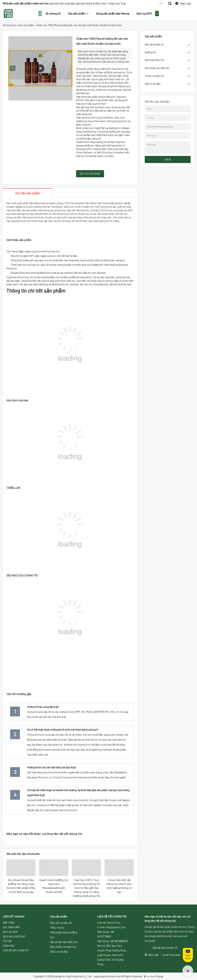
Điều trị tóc (57, 927)
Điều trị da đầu (153, 84)
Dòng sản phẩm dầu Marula (113, 13)
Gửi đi (168, 159)
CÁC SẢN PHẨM (11, 927)
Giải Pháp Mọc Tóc (155, 60)
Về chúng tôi (53, 13)
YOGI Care (70, 203)
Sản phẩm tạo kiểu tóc (157, 68)
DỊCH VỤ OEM (10, 932)
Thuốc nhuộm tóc (154, 76)
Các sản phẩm (77, 13)
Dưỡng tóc (151, 52)
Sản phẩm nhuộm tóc (63, 947)
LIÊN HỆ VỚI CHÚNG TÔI (16, 950)
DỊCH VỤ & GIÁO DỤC (14, 936)
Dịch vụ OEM (144, 13)
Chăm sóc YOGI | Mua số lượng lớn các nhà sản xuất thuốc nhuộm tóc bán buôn (79, 25)
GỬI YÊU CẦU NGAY (90, 174)
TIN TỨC (7, 941)
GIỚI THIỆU (9, 923)
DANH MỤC (9, 946)
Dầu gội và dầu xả (154, 44)
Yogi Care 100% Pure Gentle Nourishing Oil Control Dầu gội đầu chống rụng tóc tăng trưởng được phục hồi (86, 888)
